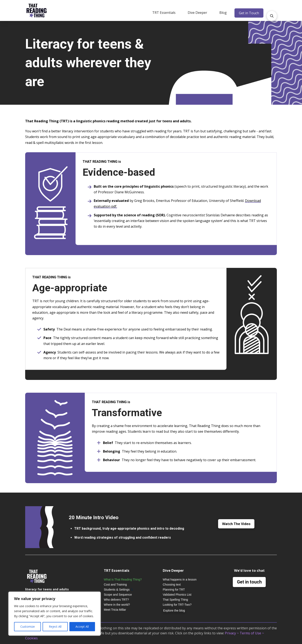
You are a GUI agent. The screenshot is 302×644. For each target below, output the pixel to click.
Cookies (31, 638)
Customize (28, 627)
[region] (55, 614)
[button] (164, 13)
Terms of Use (250, 633)
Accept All (82, 627)
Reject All (55, 627)
